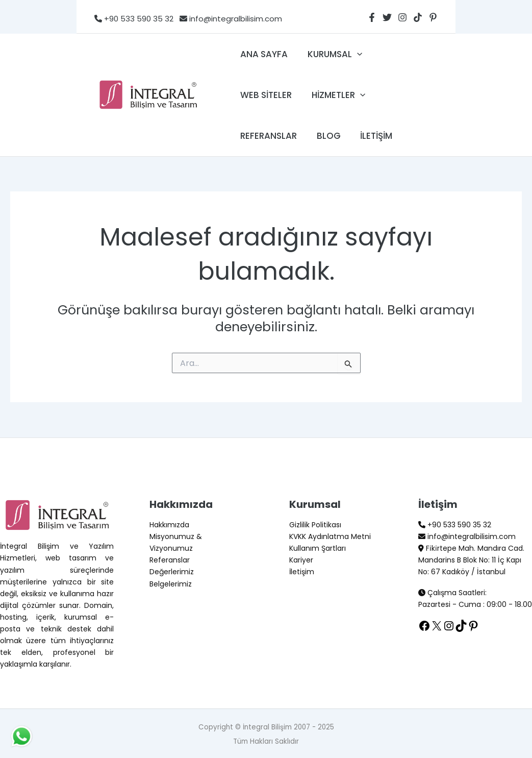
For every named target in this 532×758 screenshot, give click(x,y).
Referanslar (268, 136)
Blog (325, 136)
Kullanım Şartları (318, 548)
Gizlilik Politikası (315, 525)
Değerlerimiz (172, 572)
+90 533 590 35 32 (134, 19)
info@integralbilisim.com (228, 19)
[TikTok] (418, 17)
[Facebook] (372, 17)
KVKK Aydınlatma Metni (330, 536)
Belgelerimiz (171, 584)
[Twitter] (387, 17)
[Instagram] (402, 17)
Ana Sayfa (263, 54)
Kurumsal (331, 54)
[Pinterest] (433, 17)
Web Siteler (265, 95)
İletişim (371, 136)
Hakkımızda (169, 525)
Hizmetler (335, 95)
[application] (353, 54)
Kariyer (301, 560)
